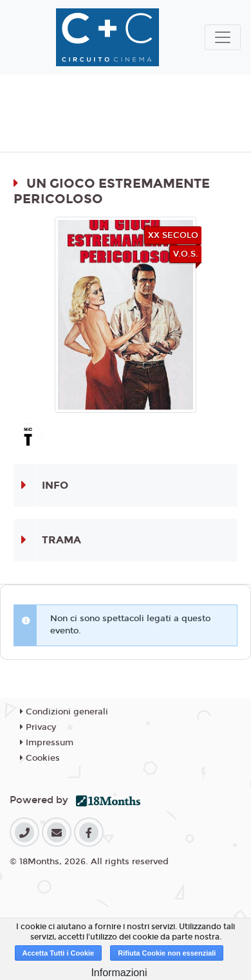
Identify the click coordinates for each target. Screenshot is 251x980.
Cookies (40, 758)
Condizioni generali (64, 712)
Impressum (47, 743)
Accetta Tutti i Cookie (59, 953)
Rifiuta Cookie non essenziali (167, 953)
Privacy (38, 727)
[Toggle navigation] (223, 37)
